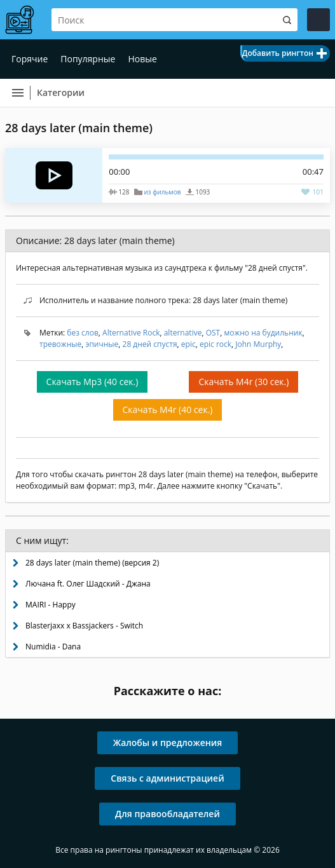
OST (213, 333)
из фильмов (162, 192)
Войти (318, 20)
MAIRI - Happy (51, 605)
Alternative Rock (131, 333)
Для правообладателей (167, 814)
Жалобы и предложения (168, 743)
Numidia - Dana (53, 647)
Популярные (88, 59)
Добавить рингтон (278, 53)
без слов (83, 333)
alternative (183, 333)
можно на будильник (263, 333)
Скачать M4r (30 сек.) (243, 382)
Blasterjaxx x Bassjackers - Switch (84, 626)
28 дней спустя (150, 344)
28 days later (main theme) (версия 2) (92, 563)
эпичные (102, 344)
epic (188, 344)
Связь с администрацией (167, 778)
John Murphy (258, 344)
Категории (61, 92)
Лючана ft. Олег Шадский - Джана (88, 584)
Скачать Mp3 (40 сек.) (92, 382)
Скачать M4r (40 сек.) (168, 410)
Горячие (30, 59)
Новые (142, 59)
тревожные (60, 344)
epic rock (215, 344)
